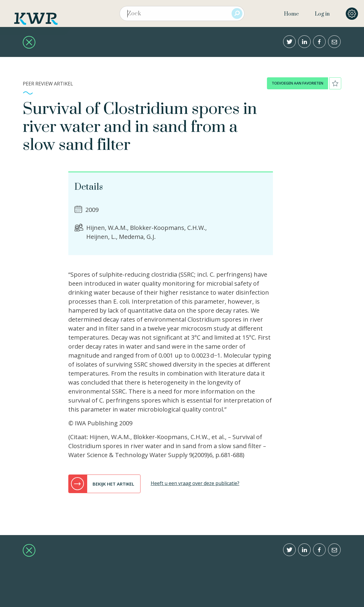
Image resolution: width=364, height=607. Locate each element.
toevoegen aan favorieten (297, 83)
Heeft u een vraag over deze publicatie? (195, 483)
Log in (322, 14)
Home (291, 14)
